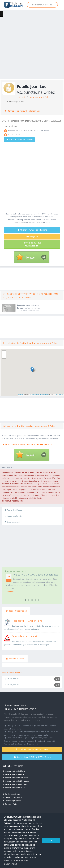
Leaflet (21, 395)
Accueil (22, 97)
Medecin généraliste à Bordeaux (16, 781)
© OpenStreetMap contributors (39, 395)
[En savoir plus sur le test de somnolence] (7, 638)
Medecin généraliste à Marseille (15, 778)
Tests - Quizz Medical (16, 611)
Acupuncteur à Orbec (40, 97)
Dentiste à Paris (10, 804)
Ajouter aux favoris (13, 516)
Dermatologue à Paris (12, 801)
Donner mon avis (13, 522)
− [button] (4, 356)
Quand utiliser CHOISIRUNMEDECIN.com (32, 757)
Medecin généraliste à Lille (13, 774)
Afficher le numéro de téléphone (20, 140)
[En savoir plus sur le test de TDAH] (7, 622)
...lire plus (11, 591)
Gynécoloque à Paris (11, 794)
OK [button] (51, 841)
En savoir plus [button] (11, 864)
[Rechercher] (42, 5)
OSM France (59, 395)
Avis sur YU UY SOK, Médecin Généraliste (35, 575)
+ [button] (4, 352)
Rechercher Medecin (14, 510)
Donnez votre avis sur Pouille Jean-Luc (22, 111)
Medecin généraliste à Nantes (15, 784)
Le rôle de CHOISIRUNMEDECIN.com (32, 749)
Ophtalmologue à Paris (12, 797)
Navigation (32, 236)
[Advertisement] (31, 47)
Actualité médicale (15, 659)
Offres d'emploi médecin (15, 705)
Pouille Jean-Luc (12, 679)
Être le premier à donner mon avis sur (27, 444)
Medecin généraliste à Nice (14, 788)
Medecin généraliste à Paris (14, 771)
